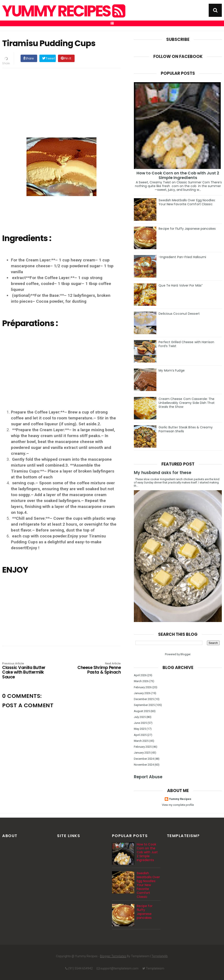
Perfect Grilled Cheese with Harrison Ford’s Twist (186, 344)
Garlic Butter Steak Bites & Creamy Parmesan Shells (185, 429)
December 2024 (144, 759)
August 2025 (142, 711)
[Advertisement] (66, 102)
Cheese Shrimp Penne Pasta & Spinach (97, 668)
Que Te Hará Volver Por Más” (181, 285)
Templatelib (160, 956)
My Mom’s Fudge (171, 370)
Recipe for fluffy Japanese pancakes (187, 229)
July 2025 (140, 717)
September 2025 (144, 705)
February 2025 (143, 747)
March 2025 (141, 741)
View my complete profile (178, 805)
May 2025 (140, 729)
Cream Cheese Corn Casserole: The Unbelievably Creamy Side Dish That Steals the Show (186, 403)
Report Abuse (148, 777)
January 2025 (142, 753)
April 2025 (140, 735)
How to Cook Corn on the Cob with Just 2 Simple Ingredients (178, 175)
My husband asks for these (163, 473)
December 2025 (144, 699)
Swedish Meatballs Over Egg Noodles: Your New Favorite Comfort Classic (187, 202)
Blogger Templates (113, 956)
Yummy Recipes (63, 11)
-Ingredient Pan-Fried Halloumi (182, 257)
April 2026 (140, 675)
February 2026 (143, 687)
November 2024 (144, 765)
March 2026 (141, 681)
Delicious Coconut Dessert (179, 314)
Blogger (185, 654)
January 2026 (142, 693)
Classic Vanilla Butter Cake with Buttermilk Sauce (26, 671)
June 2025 (140, 723)
